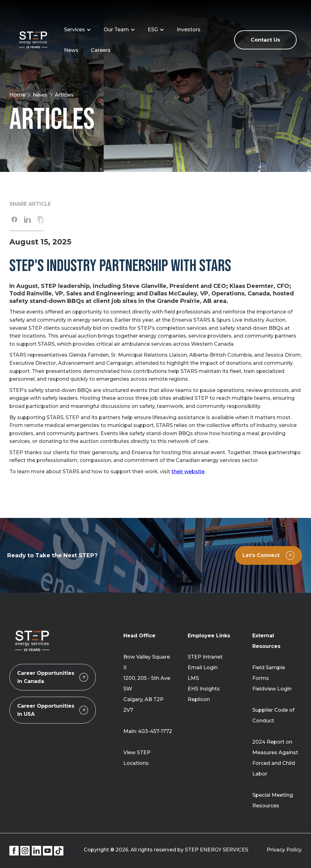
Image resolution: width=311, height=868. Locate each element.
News (71, 50)
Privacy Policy (284, 850)
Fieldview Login (272, 689)
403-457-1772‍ (155, 731)
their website (188, 472)
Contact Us (265, 40)
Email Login (203, 667)
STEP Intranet (205, 657)
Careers (101, 50)
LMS (193, 678)
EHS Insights (204, 689)
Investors (189, 30)
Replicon (199, 699)
